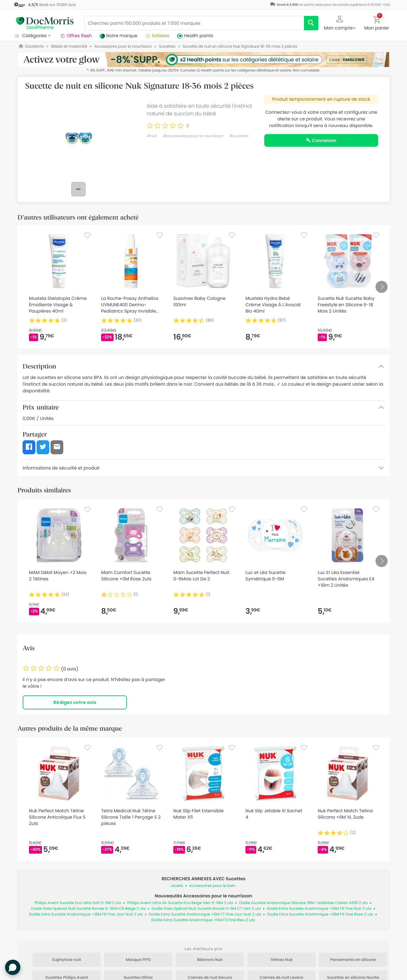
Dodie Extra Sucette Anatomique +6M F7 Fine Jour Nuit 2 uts (205, 914)
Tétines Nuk (282, 960)
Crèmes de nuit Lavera (282, 978)
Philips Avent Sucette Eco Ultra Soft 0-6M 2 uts (78, 903)
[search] (311, 23)
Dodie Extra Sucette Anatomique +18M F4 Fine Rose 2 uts (320, 914)
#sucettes (239, 136)
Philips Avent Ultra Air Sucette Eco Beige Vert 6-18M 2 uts (180, 903)
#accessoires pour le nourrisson (193, 136)
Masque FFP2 (138, 960)
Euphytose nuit (67, 960)
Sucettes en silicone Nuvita (353, 978)
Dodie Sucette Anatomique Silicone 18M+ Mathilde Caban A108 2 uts (303, 903)
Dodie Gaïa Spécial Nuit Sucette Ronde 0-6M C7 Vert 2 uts (206, 909)
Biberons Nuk (210, 960)
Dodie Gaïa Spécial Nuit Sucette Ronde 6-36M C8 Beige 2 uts (88, 909)
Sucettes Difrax (138, 978)
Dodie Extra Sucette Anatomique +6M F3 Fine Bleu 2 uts (203, 920)
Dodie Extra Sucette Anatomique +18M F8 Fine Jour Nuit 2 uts (86, 914)
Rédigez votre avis (75, 702)
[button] (340, 22)
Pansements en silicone (353, 960)
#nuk (152, 136)
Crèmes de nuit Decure (210, 978)
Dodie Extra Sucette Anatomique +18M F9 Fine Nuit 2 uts (319, 909)
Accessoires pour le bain (212, 886)
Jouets (177, 886)
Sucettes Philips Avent (66, 978)
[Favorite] (87, 235)
